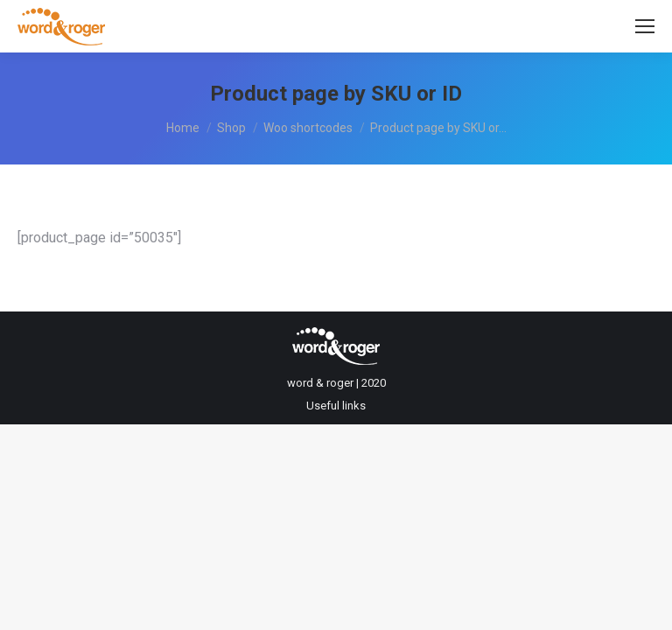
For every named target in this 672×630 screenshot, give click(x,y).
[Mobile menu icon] (645, 26)
